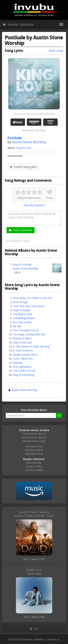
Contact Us (53, 639)
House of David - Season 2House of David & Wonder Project (34, 514)
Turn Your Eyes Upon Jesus (29, 306)
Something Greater (24, 318)
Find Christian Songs (34, 441)
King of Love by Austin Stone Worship (34, 114)
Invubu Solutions (18, 24)
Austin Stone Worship (29, 142)
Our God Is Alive (22, 322)
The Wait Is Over (23, 314)
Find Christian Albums (34, 437)
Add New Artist (34, 446)
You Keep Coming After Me (29, 334)
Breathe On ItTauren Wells (34, 572)
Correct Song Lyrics (23, 167)
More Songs (56, 51)
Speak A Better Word (25, 355)
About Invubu (34, 463)
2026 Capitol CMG (34, 559)
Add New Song (34, 454)
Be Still (17, 326)
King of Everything (23, 375)
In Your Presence (23, 350)
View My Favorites (34, 205)
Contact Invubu (34, 470)
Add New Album (34, 450)
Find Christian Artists (34, 434)
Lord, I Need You (23, 359)
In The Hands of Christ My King (31, 346)
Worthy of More (22, 338)
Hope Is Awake (22, 310)
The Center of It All (24, 371)
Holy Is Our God (22, 342)
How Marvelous (22, 367)
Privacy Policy (34, 466)
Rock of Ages (21, 302)
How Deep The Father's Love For (32, 298)
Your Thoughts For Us (26, 330)
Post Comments (20, 230)
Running (18, 363)
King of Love (24, 148)
